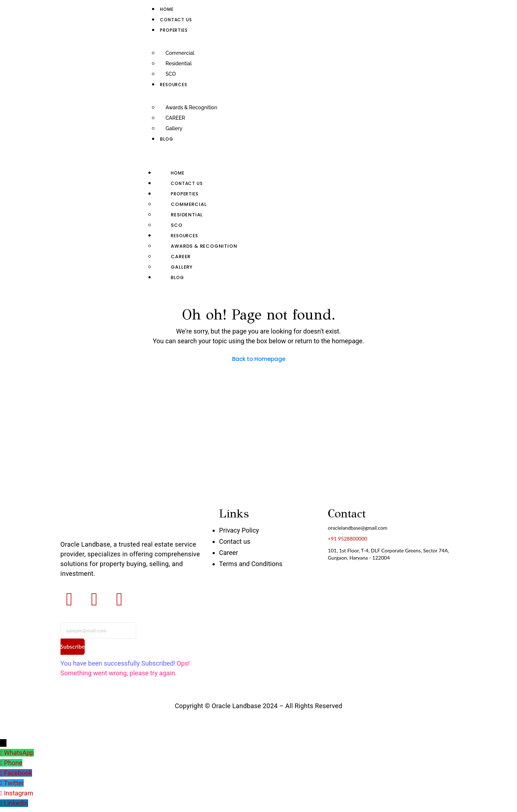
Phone (13, 762)
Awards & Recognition (191, 107)
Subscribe (73, 646)
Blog (166, 139)
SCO (170, 74)
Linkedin (16, 801)
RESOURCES (173, 85)
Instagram (19, 792)
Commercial (180, 53)
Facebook (18, 772)
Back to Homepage (259, 359)
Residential (178, 63)
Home (167, 9)
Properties (174, 30)
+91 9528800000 (347, 539)
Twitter (14, 782)
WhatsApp (19, 753)
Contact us (176, 20)
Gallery (174, 128)
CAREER (175, 118)
